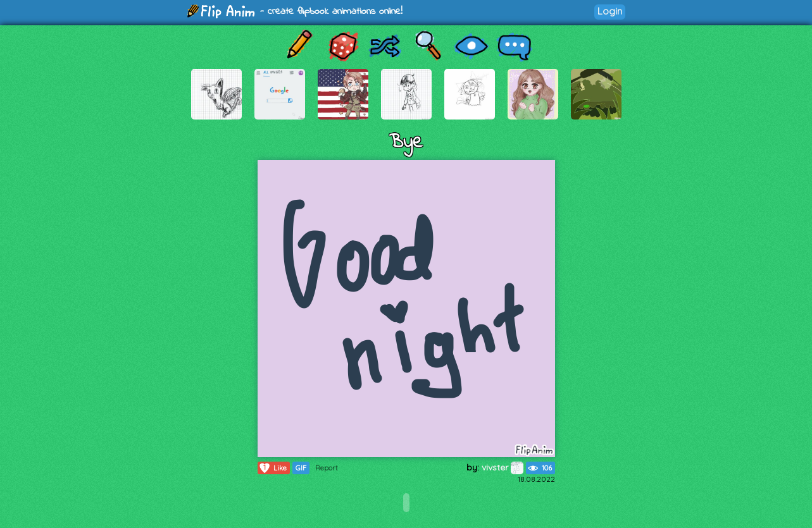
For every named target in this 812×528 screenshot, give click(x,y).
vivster (503, 467)
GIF (301, 468)
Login (610, 11)
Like (272, 468)
